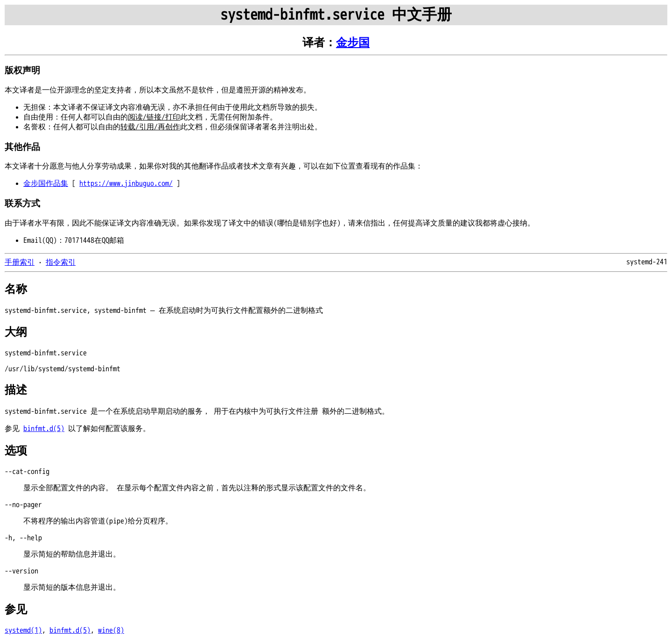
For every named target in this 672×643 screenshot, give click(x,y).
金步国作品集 (46, 184)
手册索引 (20, 262)
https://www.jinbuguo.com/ (126, 184)
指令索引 (61, 262)
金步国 (353, 43)
